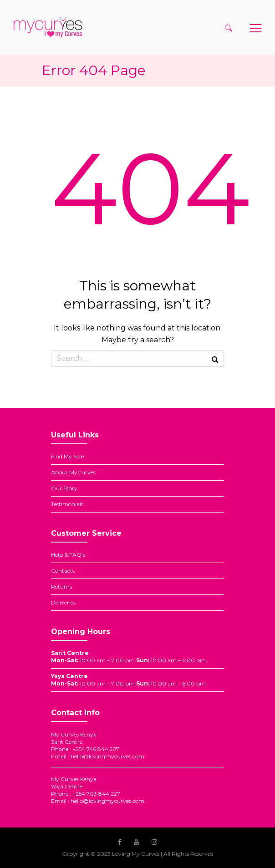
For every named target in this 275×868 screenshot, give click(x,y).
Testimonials (67, 504)
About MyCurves (73, 472)
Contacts (63, 571)
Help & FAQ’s (68, 555)
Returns (61, 586)
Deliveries (63, 602)
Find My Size (67, 456)
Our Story (64, 488)
